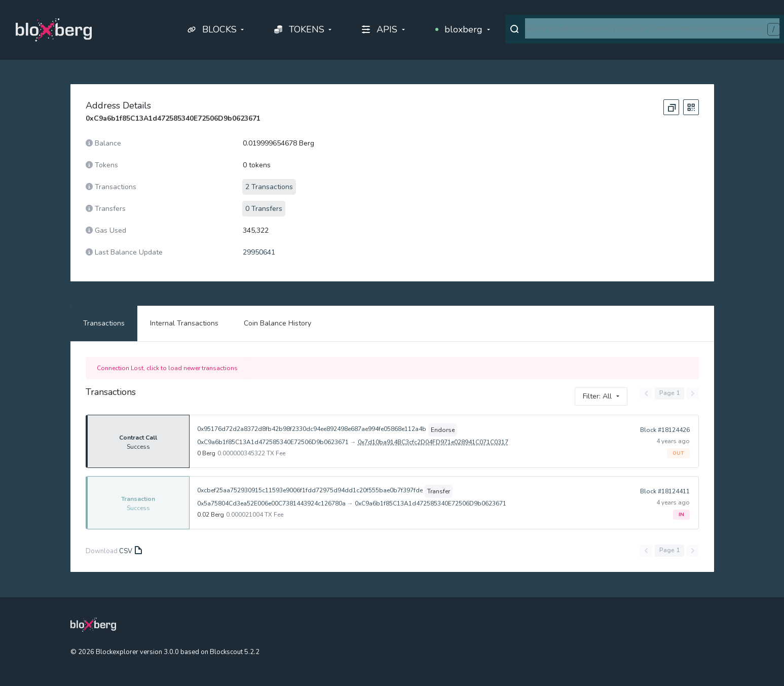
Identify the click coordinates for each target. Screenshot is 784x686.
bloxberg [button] (459, 29)
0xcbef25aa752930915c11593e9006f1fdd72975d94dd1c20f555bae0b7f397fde (309, 490)
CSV (130, 551)
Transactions (104, 323)
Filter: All (597, 396)
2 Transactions (269, 187)
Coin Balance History (277, 323)
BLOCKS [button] (212, 29)
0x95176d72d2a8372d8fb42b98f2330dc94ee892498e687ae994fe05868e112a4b (311, 429)
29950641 (259, 252)
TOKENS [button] (299, 29)
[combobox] (652, 28)
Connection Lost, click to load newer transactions (167, 368)
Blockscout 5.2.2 (235, 652)
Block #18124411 (665, 491)
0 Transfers (264, 209)
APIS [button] (380, 29)
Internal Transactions (184, 323)
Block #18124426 (665, 430)
